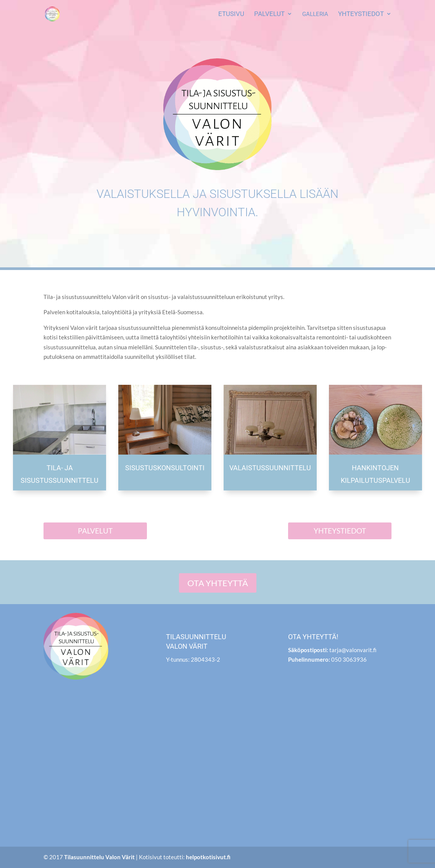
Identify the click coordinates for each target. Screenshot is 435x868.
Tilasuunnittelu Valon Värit (99, 857)
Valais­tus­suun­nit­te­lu (270, 468)
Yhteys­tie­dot (361, 14)
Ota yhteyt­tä (218, 583)
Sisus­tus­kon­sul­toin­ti (165, 468)
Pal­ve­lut (269, 14)
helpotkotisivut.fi (208, 857)
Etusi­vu (231, 14)
